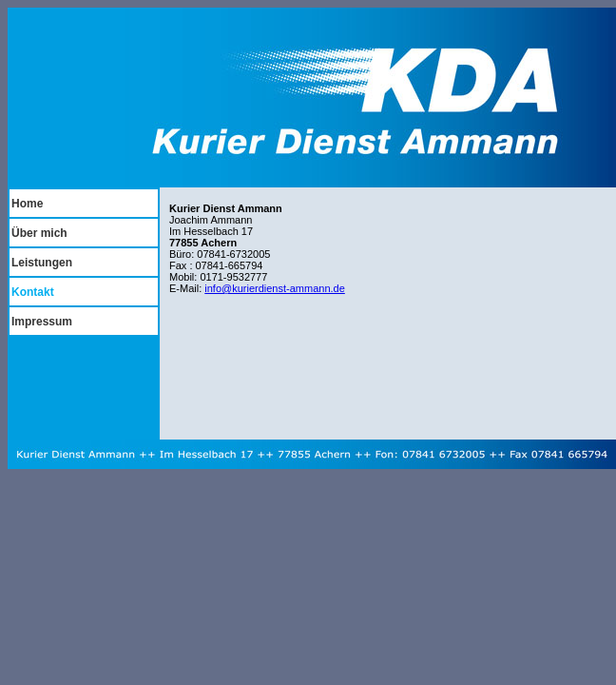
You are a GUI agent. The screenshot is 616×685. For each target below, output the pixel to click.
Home (27, 204)
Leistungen (42, 263)
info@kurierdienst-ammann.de (275, 288)
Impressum (42, 322)
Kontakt (33, 292)
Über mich (39, 233)
